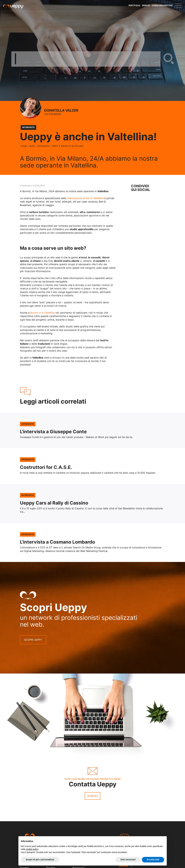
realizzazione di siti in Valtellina (85, 198)
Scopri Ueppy (33, 640)
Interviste (43, 146)
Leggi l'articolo (92, 430)
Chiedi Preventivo (162, 5)
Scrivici (92, 796)
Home (24, 146)
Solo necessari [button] (128, 860)
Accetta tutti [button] (153, 860)
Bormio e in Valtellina (42, 313)
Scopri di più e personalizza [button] (40, 860)
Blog (32, 146)
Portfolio (134, 5)
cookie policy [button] (32, 849)
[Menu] (179, 5)
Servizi (146, 5)
